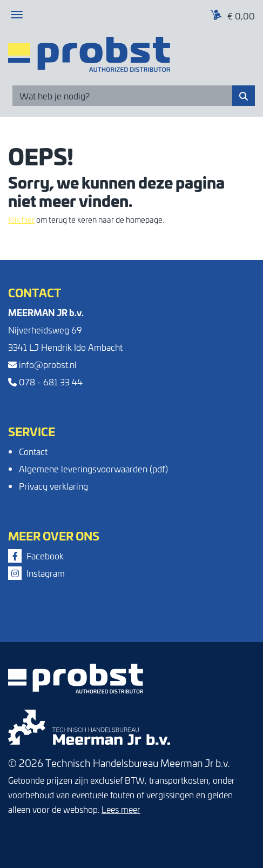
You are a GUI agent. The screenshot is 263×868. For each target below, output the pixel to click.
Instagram (36, 573)
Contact (33, 451)
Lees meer (121, 809)
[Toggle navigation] (17, 15)
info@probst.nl (42, 364)
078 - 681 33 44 (45, 382)
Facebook (36, 556)
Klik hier (21, 219)
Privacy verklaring (53, 486)
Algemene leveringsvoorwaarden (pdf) (93, 469)
